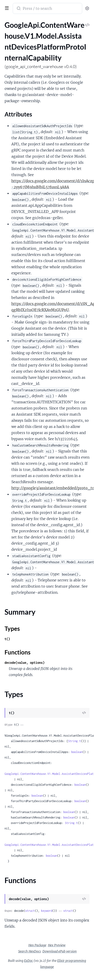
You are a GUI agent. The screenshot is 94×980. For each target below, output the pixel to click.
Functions (17, 652)
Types (12, 629)
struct (30, 911)
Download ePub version (60, 951)
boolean (77, 752)
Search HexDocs (30, 951)
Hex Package (37, 945)
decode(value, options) (25, 663)
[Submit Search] (18, 9)
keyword (47, 911)
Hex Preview (57, 945)
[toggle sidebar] (6, 8)
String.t (74, 741)
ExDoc (28, 961)
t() (7, 639)
